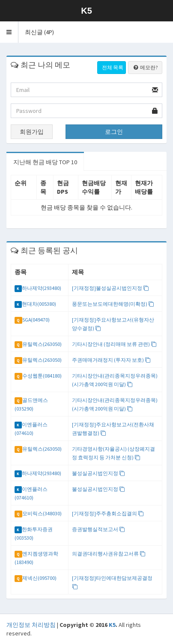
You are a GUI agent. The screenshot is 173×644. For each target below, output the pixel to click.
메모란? (145, 67)
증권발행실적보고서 (99, 529)
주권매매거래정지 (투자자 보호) (112, 360)
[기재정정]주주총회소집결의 (108, 513)
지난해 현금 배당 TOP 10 (45, 162)
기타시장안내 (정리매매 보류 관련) (115, 344)
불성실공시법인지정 (99, 473)
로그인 (114, 132)
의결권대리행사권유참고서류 (109, 554)
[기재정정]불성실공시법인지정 (111, 288)
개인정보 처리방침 (31, 625)
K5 (112, 625)
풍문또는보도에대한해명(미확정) (113, 304)
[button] (9, 32)
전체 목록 (113, 67)
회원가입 (32, 132)
